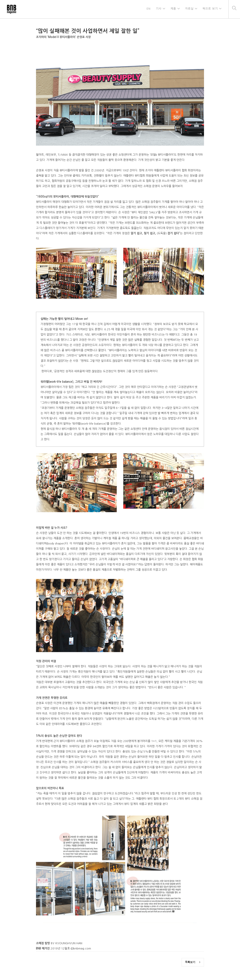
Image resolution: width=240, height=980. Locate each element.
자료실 (189, 9)
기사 (158, 9)
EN (148, 9)
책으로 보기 (210, 9)
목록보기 (193, 962)
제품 (173, 9)
